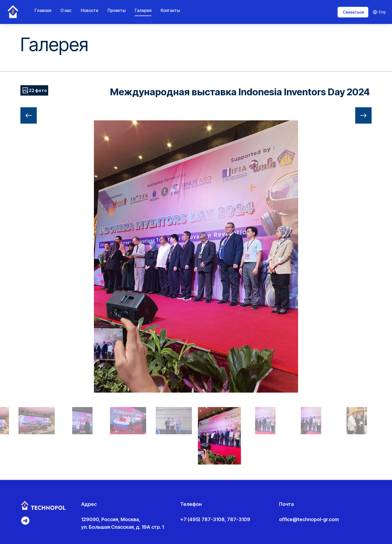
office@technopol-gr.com (309, 519)
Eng (379, 12)
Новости (90, 10)
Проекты (117, 10)
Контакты (170, 10)
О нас (66, 10)
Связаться (353, 12)
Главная (43, 10)
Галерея (143, 10)
